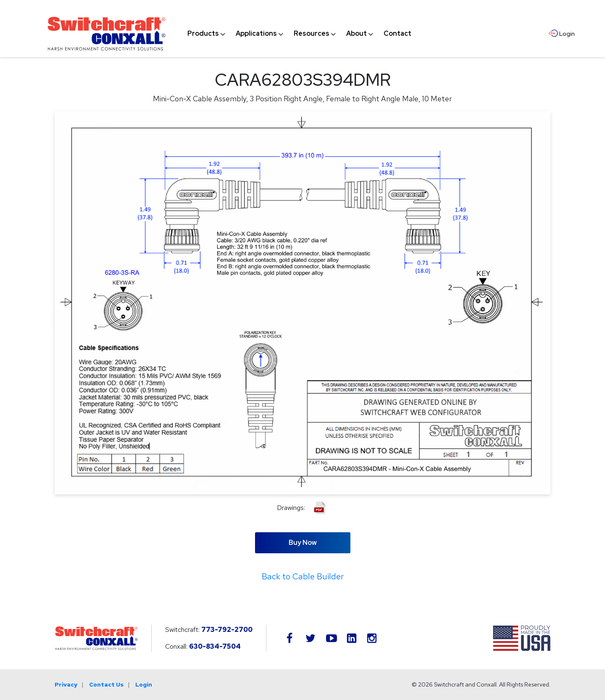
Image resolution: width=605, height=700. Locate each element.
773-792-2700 (227, 630)
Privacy (66, 684)
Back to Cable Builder (303, 576)
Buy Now (303, 543)
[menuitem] (203, 34)
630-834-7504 (215, 646)
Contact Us (106, 684)
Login (144, 684)
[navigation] (299, 34)
